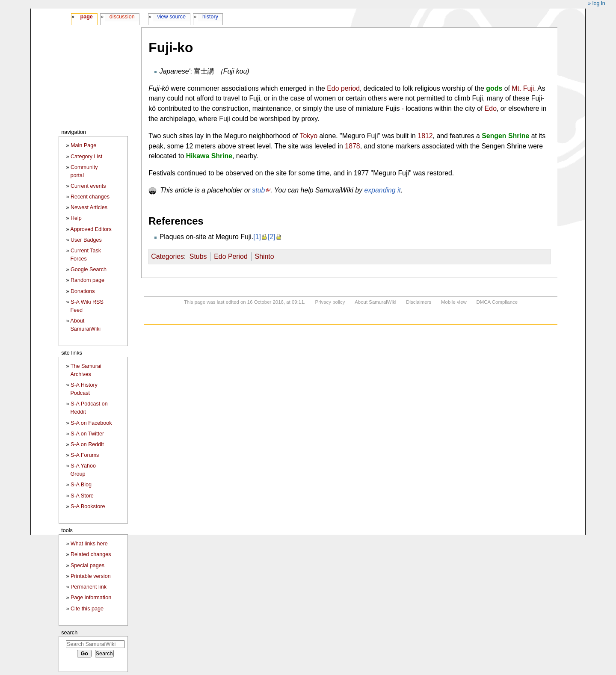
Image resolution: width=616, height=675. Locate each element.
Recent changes (90, 197)
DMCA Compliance (497, 302)
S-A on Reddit (87, 444)
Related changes (91, 554)
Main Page (83, 145)
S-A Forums (85, 455)
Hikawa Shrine (209, 156)
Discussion (122, 17)
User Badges (86, 240)
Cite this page (87, 609)
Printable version (91, 576)
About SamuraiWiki (375, 302)
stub (258, 190)
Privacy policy (330, 302)
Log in (599, 3)
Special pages (87, 565)
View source (172, 17)
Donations (83, 291)
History (210, 17)
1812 (425, 136)
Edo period (343, 88)
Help (76, 218)
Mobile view (454, 302)
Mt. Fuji (523, 88)
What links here (89, 544)
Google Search (89, 269)
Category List (86, 157)
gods (494, 88)
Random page (87, 280)
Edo (491, 108)
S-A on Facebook (91, 423)
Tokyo (309, 136)
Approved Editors (91, 229)
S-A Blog (81, 485)
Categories (167, 256)
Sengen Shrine (505, 136)
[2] (272, 237)
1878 (352, 146)
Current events (88, 186)
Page (86, 17)
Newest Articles (89, 207)
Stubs (198, 256)
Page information (91, 598)
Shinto (265, 256)
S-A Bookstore (88, 506)
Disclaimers (419, 302)
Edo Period (231, 256)
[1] (257, 237)
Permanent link (89, 587)
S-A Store (82, 496)
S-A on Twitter (87, 434)
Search (69, 632)
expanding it (382, 190)
